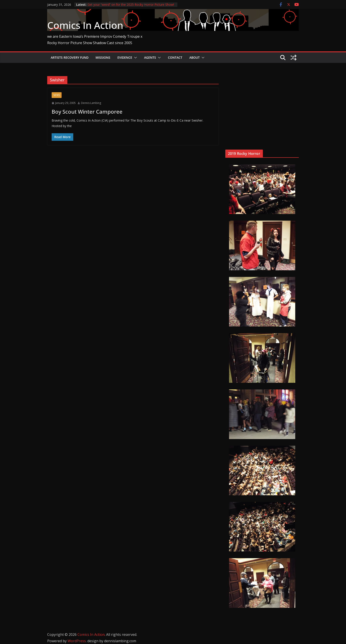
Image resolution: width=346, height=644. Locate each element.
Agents (150, 57)
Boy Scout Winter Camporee (87, 112)
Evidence (125, 57)
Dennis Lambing (91, 103)
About (195, 57)
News (57, 95)
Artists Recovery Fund (70, 57)
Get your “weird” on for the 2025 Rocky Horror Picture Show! (131, 5)
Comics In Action (85, 25)
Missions (103, 57)
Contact (175, 57)
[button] (135, 58)
